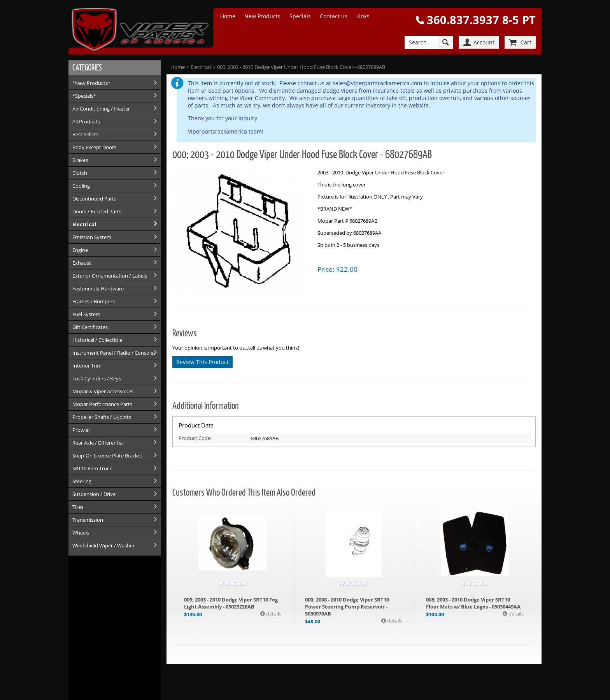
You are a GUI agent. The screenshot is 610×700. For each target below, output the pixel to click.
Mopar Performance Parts (102, 404)
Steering (82, 481)
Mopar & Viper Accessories (103, 391)
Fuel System (86, 314)
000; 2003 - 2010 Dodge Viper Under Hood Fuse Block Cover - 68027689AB (301, 67)
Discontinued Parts (94, 199)
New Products (262, 16)
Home (228, 16)
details (273, 614)
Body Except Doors (94, 147)
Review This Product (202, 362)
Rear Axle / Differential (98, 443)
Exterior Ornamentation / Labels (110, 276)
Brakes (80, 160)
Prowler (81, 430)
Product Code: (195, 438)
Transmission (88, 520)
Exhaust (82, 263)
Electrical (84, 224)
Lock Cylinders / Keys (97, 378)
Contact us (334, 16)
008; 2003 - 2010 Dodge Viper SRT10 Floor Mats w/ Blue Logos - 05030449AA (473, 603)
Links (363, 16)
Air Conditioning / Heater (101, 109)
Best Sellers (85, 134)
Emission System (92, 237)
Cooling (81, 186)
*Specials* (84, 96)
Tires (78, 507)
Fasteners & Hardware (98, 288)
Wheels (81, 533)
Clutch (80, 173)
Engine (80, 250)
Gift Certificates (90, 327)
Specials (300, 16)
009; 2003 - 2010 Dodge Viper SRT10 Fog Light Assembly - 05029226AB (231, 603)
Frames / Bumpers (94, 301)
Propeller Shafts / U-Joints (102, 417)
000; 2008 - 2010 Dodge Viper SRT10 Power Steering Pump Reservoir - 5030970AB (347, 607)
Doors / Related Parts (97, 211)
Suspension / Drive (94, 494)
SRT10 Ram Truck (92, 468)
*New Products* (91, 83)
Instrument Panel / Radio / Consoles (114, 353)
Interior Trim (87, 366)
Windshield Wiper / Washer (103, 545)
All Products (86, 121)
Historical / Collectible (97, 340)
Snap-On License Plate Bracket (107, 456)
